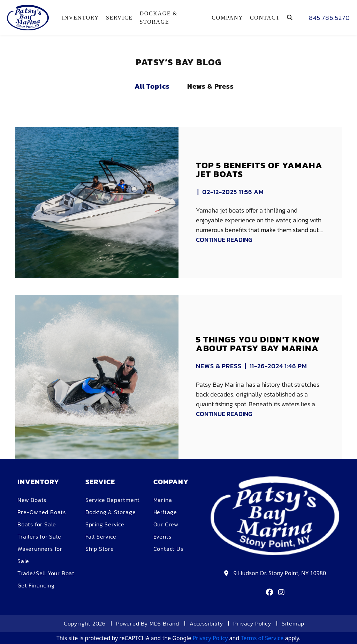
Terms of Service (262, 638)
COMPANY (227, 18)
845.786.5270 (329, 18)
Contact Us (168, 549)
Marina (163, 500)
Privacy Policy (252, 623)
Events (162, 536)
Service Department (113, 500)
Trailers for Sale (39, 536)
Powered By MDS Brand (148, 623)
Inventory (80, 18)
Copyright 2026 (85, 623)
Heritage (165, 512)
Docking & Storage (111, 512)
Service (119, 18)
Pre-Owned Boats (42, 512)
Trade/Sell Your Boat (46, 573)
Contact (265, 18)
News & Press (211, 86)
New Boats (32, 500)
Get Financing (36, 585)
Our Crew (166, 524)
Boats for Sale (37, 524)
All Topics (152, 86)
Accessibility (206, 623)
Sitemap (293, 623)
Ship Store (100, 549)
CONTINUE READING (224, 240)
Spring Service (105, 524)
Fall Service (101, 536)
